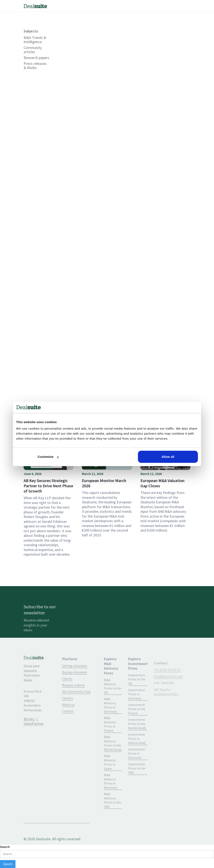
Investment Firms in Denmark (137, 764)
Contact (68, 722)
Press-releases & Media (35, 76)
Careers (68, 709)
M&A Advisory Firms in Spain (110, 773)
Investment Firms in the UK (137, 690)
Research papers (36, 68)
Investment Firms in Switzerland (137, 750)
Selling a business (75, 677)
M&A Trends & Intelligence (35, 50)
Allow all (168, 457)
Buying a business (75, 683)
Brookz (29, 729)
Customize (48, 457)
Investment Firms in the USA (137, 779)
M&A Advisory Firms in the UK (112, 697)
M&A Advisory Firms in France (110, 735)
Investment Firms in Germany (137, 705)
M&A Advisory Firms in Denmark (110, 792)
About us (68, 715)
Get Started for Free (76, 703)
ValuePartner (34, 734)
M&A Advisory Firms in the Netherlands (113, 754)
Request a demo (73, 696)
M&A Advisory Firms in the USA (112, 811)
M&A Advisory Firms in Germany (110, 716)
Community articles (33, 60)
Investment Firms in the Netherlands (137, 735)
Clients (67, 690)
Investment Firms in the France (137, 720)
